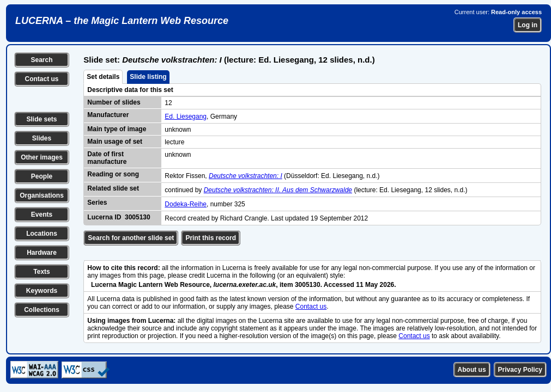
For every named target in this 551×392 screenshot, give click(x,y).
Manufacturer (108, 115)
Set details (103, 77)
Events (42, 215)
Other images (42, 157)
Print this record (211, 238)
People (42, 176)
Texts (41, 272)
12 (168, 103)
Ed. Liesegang (186, 117)
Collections (42, 310)
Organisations (42, 195)
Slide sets (41, 119)
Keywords (42, 291)
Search (41, 60)
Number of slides (114, 102)
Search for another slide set (131, 238)
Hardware (42, 253)
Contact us (41, 79)
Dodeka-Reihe (186, 204)
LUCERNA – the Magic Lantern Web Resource (122, 21)
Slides (42, 138)
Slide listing (148, 77)
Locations (42, 234)
